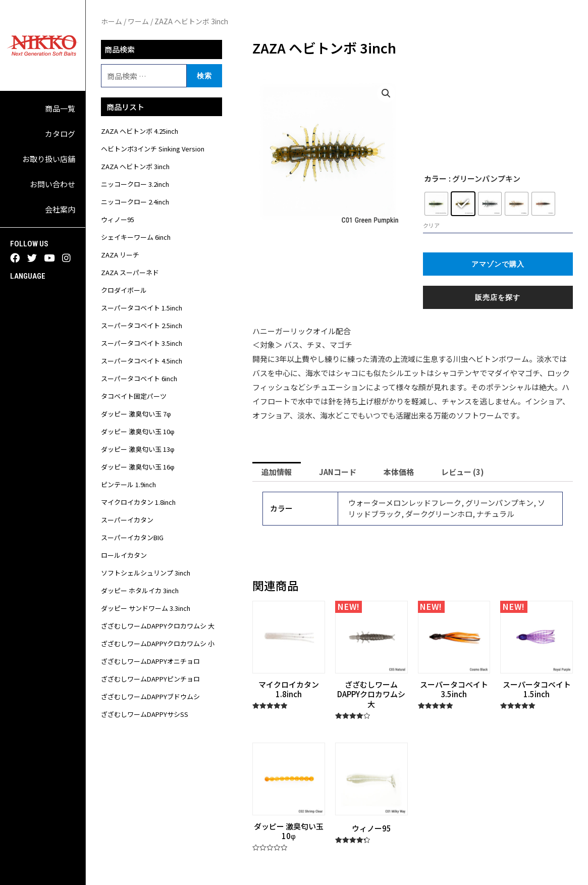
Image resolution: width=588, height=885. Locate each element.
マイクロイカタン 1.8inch (138, 502)
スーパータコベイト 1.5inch (142, 308)
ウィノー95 (118, 219)
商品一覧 (60, 108)
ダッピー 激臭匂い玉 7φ (136, 414)
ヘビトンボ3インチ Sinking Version (153, 149)
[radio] (436, 204)
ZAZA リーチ (120, 255)
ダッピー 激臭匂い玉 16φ (138, 467)
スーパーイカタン (127, 520)
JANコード (338, 472)
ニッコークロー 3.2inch (135, 184)
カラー (435, 178)
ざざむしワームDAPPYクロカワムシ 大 (158, 626)
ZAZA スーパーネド (130, 272)
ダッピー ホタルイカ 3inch (140, 590)
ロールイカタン (124, 555)
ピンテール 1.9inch (128, 484)
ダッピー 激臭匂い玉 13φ (138, 449)
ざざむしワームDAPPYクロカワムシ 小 (158, 643)
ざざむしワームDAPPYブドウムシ (150, 696)
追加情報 (277, 472)
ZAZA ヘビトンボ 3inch (135, 166)
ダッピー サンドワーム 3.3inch (146, 608)
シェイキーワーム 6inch (136, 237)
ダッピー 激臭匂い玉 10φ (138, 431)
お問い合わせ (52, 184)
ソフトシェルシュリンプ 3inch (146, 573)
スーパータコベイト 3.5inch (142, 343)
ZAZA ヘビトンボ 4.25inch (140, 131)
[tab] (277, 472)
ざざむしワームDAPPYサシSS (145, 714)
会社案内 (60, 209)
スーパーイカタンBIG (132, 537)
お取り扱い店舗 (49, 159)
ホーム (112, 21)
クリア (431, 225)
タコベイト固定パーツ (134, 396)
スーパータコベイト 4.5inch (142, 361)
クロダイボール (124, 290)
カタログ (60, 134)
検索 (204, 75)
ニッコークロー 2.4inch (135, 202)
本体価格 (399, 472)
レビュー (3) (463, 472)
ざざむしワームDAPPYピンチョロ (150, 679)
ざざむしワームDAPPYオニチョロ (150, 661)
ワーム (138, 21)
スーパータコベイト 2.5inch (142, 325)
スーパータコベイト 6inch (139, 378)
